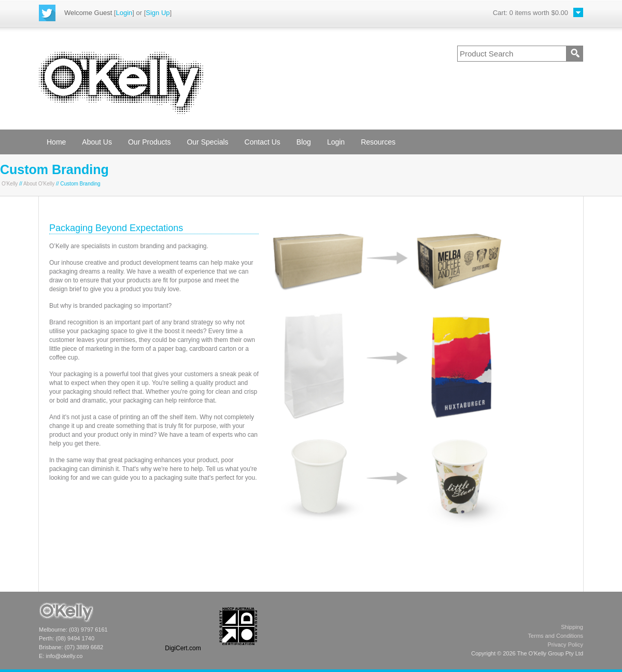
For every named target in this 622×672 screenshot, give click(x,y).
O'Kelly (10, 184)
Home (56, 142)
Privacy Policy (566, 645)
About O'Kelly (39, 184)
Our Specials (207, 142)
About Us (97, 142)
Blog (304, 142)
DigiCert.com (183, 648)
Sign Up (158, 13)
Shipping (572, 627)
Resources (378, 142)
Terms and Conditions (556, 636)
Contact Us (263, 142)
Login (124, 13)
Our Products (149, 142)
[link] (183, 626)
